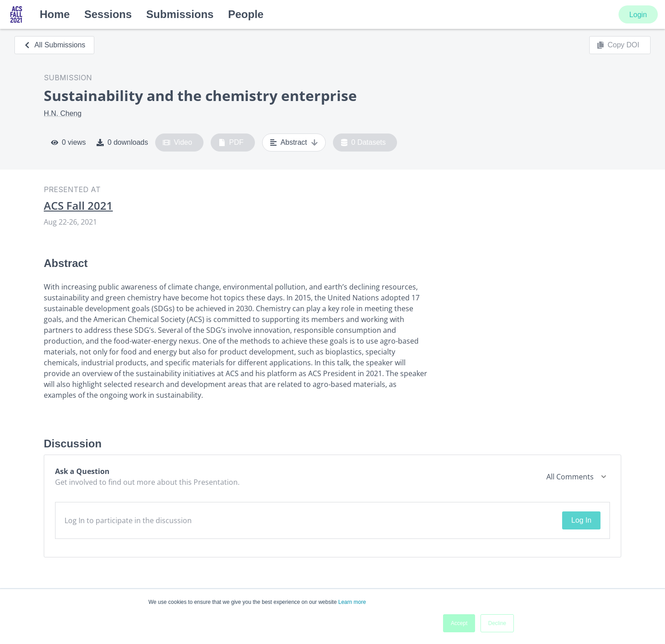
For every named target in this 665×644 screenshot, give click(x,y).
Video (178, 143)
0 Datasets (363, 143)
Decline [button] (497, 623)
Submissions (180, 14)
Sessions (108, 14)
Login (638, 15)
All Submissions (54, 45)
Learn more (352, 602)
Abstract (294, 143)
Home (55, 14)
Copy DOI (618, 45)
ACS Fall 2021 (78, 206)
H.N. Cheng (63, 113)
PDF (231, 143)
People (246, 14)
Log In (581, 520)
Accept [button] (459, 623)
